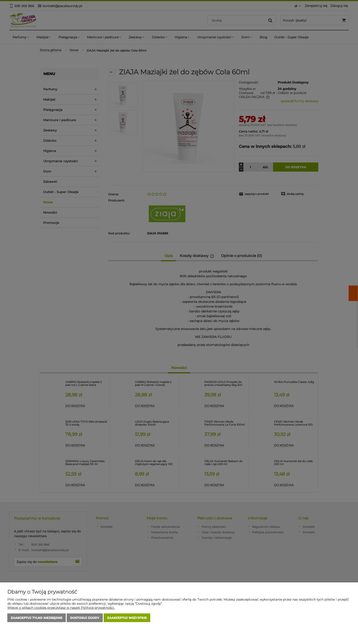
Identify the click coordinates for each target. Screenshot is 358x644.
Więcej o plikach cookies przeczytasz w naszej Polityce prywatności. (61, 608)
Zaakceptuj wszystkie (127, 618)
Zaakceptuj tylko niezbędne (37, 618)
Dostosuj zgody (85, 618)
